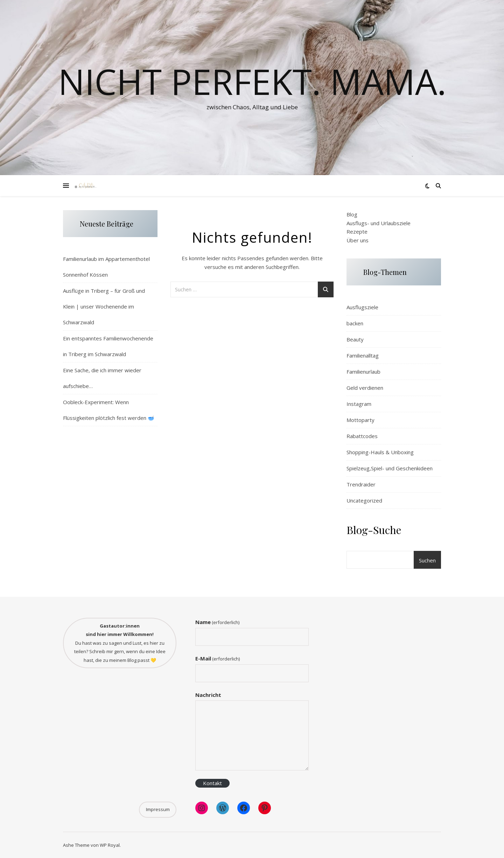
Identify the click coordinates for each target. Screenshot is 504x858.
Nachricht (208, 695)
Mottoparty (360, 420)
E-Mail (218, 658)
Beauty (355, 339)
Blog (352, 214)
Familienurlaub (363, 372)
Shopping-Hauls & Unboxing (380, 452)
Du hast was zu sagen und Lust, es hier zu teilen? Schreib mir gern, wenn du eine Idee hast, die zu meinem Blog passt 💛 (120, 643)
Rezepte (357, 231)
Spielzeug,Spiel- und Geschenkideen (390, 468)
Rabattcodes (362, 436)
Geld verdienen (365, 388)
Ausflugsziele (362, 307)
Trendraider (361, 484)
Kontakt (212, 783)
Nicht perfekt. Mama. (252, 81)
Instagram (359, 404)
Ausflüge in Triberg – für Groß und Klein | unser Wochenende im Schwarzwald (104, 306)
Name (217, 622)
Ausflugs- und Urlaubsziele (379, 223)
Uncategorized (364, 500)
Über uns (358, 240)
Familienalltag (363, 355)
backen (355, 323)
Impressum (158, 809)
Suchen (427, 560)
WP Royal (110, 845)
